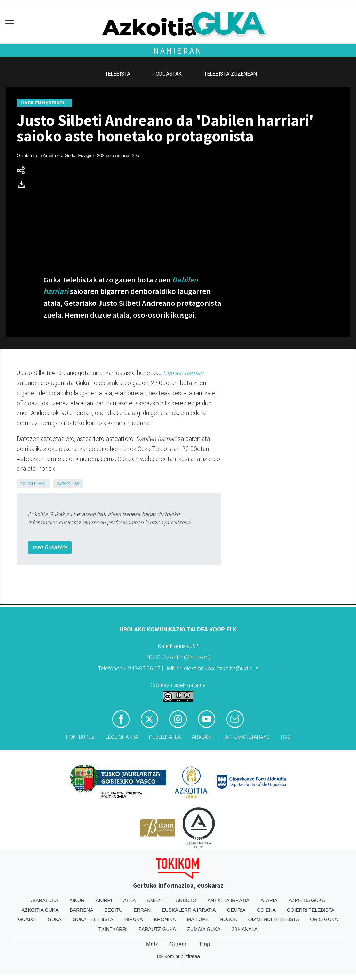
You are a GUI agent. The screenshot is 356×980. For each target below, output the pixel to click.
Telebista (118, 74)
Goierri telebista (311, 910)
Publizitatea (165, 737)
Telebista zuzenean (230, 74)
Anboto (186, 900)
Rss (286, 737)
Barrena (82, 910)
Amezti (156, 900)
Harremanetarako (246, 737)
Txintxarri (113, 929)
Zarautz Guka (157, 929)
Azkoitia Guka (40, 910)
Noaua (228, 919)
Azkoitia (68, 484)
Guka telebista (93, 919)
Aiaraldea (45, 900)
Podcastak (167, 74)
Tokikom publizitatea (178, 956)
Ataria (269, 900)
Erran (142, 910)
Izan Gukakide (50, 547)
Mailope (198, 919)
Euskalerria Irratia (189, 910)
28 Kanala (245, 929)
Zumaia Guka (204, 929)
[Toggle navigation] (10, 24)
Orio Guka (324, 919)
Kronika (165, 919)
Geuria (236, 910)
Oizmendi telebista (274, 919)
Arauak (201, 737)
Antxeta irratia (229, 900)
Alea (130, 900)
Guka (55, 919)
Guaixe (27, 919)
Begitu (113, 910)
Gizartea (33, 484)
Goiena (266, 910)
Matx (152, 944)
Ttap (204, 944)
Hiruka (134, 919)
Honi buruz (80, 737)
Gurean (179, 944)
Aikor (77, 900)
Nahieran (178, 51)
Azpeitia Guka (307, 900)
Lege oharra (122, 737)
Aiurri (104, 900)
